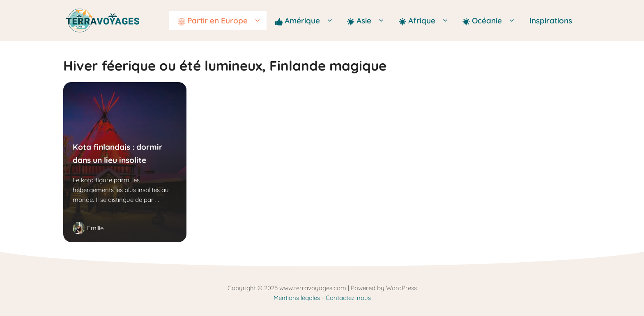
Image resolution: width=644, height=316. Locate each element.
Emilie (95, 228)
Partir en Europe (222, 21)
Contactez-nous (348, 298)
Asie (369, 21)
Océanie (492, 21)
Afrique (427, 21)
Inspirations (551, 21)
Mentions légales (297, 298)
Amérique (307, 21)
